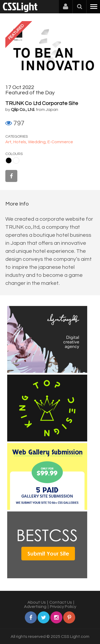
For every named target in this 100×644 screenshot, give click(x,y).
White (16, 160)
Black (9, 160)
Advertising (35, 607)
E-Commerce (60, 142)
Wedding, (38, 142)
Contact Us (61, 602)
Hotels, (21, 142)
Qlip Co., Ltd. (23, 110)
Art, (9, 142)
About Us (37, 602)
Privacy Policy (63, 607)
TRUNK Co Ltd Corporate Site (42, 103)
